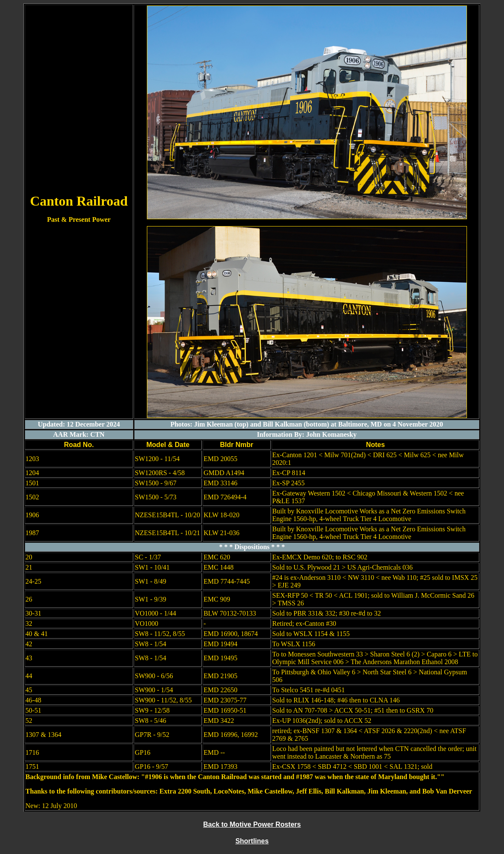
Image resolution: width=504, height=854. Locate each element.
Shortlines (252, 841)
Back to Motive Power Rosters (252, 824)
